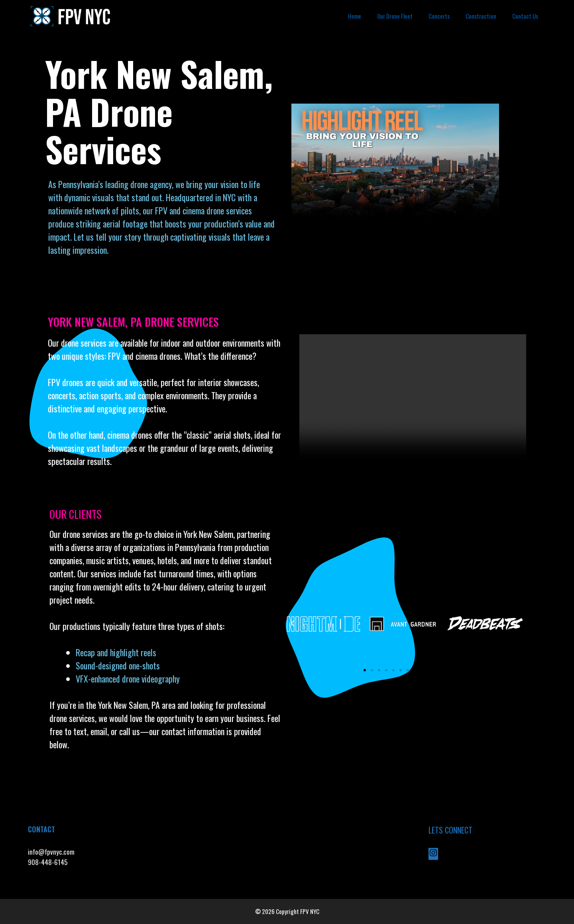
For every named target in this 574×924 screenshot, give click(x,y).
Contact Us (525, 16)
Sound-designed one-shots (118, 665)
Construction (481, 16)
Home (355, 16)
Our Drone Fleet (395, 16)
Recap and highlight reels (116, 652)
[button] (293, 624)
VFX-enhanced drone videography (129, 679)
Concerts (439, 16)
